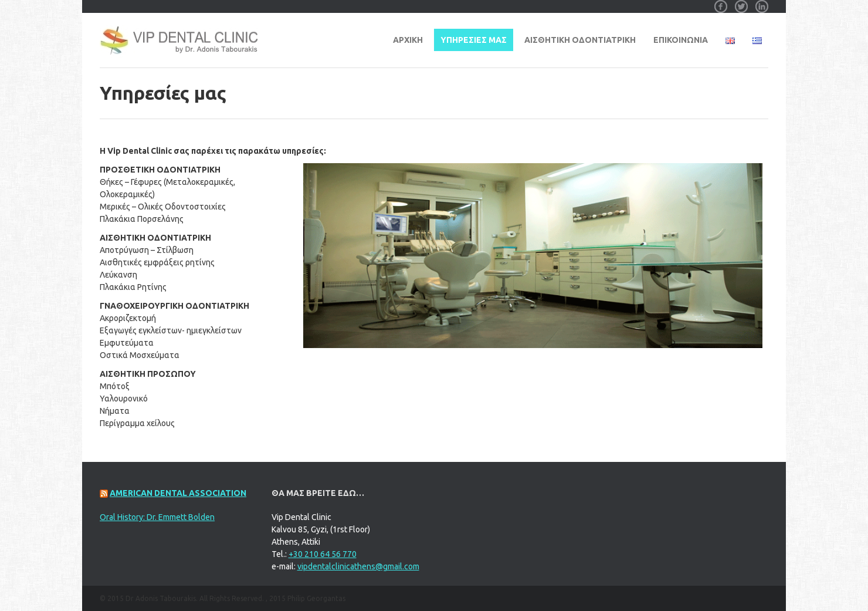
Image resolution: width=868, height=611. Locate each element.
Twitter (741, 2)
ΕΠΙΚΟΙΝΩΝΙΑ (681, 40)
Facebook (721, 2)
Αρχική (408, 40)
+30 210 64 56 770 (323, 554)
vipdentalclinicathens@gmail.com (358, 566)
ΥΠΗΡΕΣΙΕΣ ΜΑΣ (474, 40)
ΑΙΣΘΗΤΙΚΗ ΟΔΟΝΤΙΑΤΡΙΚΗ (580, 40)
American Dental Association (178, 493)
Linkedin (762, 2)
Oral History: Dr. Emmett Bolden (157, 517)
